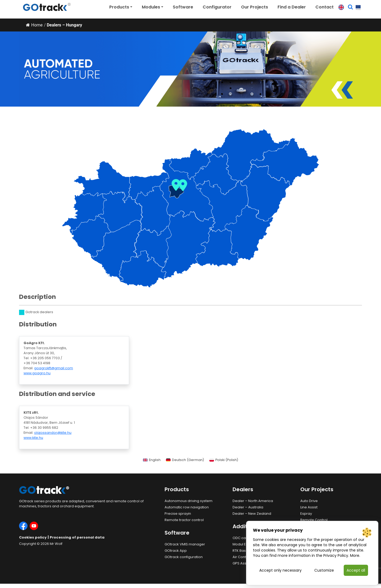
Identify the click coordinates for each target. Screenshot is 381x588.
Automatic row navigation (187, 507)
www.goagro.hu (37, 373)
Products (119, 7)
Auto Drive (309, 501)
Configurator (217, 7)
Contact (325, 7)
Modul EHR (241, 544)
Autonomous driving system (189, 501)
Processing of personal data (77, 537)
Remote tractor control (184, 520)
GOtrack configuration (184, 557)
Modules (151, 7)
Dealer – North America (253, 501)
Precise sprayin (178, 514)
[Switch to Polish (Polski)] (224, 460)
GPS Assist (241, 563)
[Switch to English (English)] (152, 460)
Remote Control (314, 520)
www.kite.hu (33, 438)
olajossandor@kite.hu (53, 433)
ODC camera (244, 538)
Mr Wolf (56, 544)
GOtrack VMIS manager (185, 544)
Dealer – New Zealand (252, 514)
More (355, 555)
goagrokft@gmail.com (54, 368)
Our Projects (255, 7)
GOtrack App (176, 551)
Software (183, 7)
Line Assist (309, 507)
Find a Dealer (292, 7)
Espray (306, 514)
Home (34, 25)
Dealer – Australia (248, 507)
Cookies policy (33, 537)
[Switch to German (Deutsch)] (185, 460)
